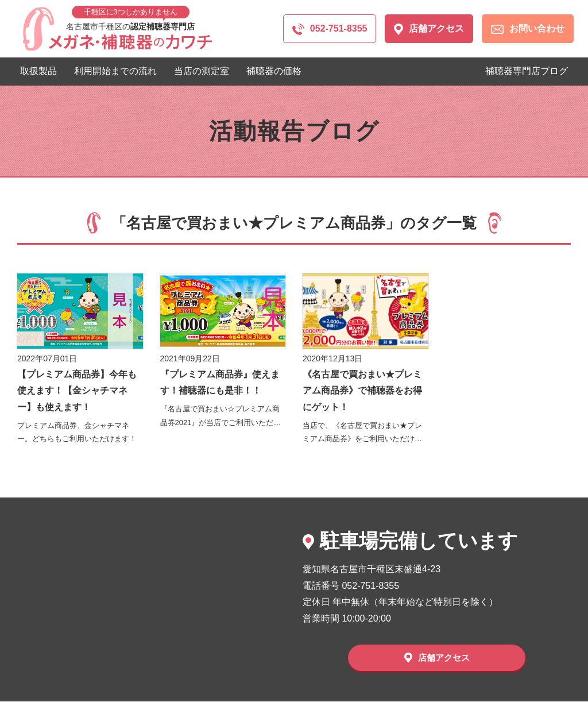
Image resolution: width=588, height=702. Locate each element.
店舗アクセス (429, 29)
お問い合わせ (528, 29)
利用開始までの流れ (115, 71)
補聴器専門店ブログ (527, 71)
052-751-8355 (330, 30)
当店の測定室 (202, 71)
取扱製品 (38, 71)
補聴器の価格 (274, 71)
